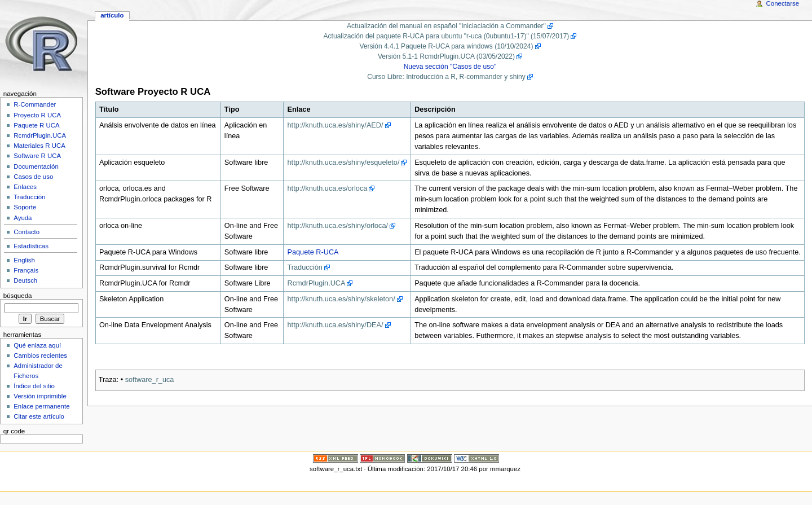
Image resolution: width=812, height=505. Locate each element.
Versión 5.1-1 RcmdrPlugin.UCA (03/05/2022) (446, 56)
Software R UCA (37, 156)
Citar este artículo (39, 416)
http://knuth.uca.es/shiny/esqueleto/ (344, 163)
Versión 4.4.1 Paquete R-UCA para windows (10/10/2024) (446, 46)
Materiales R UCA (39, 146)
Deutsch (25, 280)
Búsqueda (18, 296)
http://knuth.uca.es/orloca (328, 188)
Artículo (112, 15)
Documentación (36, 166)
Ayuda (23, 218)
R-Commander (35, 104)
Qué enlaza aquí (37, 345)
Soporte (25, 207)
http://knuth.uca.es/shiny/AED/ (336, 125)
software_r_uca (150, 380)
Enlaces (25, 187)
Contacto (27, 232)
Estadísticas (31, 246)
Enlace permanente (41, 406)
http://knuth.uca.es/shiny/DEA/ (336, 325)
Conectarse (783, 3)
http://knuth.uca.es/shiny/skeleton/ (341, 299)
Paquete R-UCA (313, 252)
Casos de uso (33, 177)
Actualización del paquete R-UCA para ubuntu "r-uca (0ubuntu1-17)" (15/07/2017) (447, 36)
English (24, 260)
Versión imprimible (40, 396)
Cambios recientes (40, 355)
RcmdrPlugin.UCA (317, 283)
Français (26, 270)
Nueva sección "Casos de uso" (450, 67)
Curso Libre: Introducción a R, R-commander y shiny (446, 77)
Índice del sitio (34, 386)
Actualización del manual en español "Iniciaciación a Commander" (446, 26)
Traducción (305, 267)
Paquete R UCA (37, 125)
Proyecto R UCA (37, 115)
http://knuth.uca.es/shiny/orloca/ (338, 226)
